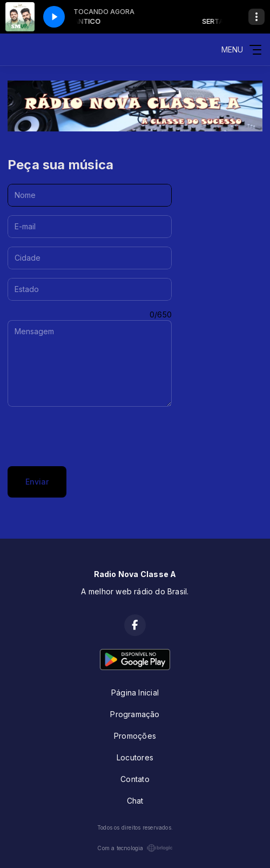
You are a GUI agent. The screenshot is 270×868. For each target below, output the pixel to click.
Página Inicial (135, 693)
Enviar (37, 482)
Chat (135, 801)
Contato (135, 779)
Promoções (135, 736)
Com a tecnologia (135, 848)
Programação (135, 714)
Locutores (135, 757)
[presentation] (90, 436)
